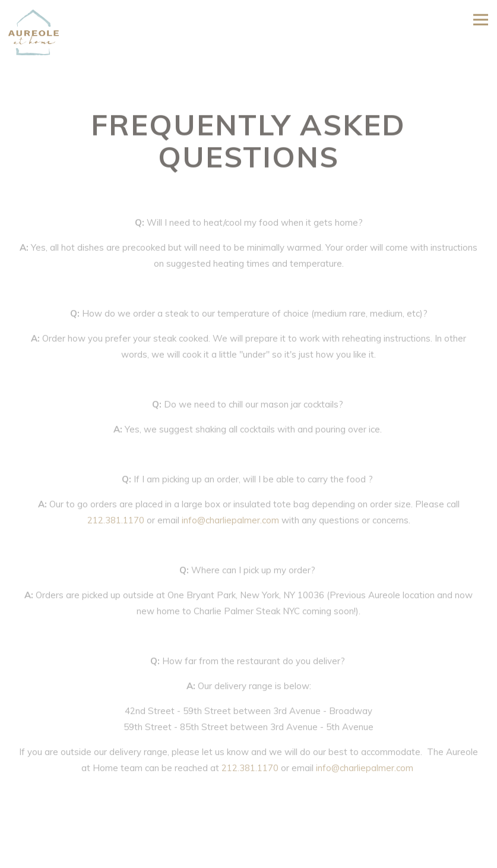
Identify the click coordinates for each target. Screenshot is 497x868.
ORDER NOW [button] (249, 856)
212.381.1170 (116, 522)
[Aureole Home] (39, 31)
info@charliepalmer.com (230, 522)
